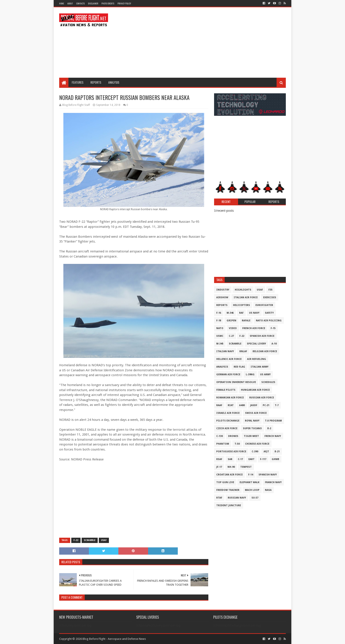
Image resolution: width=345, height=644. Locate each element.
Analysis (114, 82)
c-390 (255, 452)
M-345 (220, 344)
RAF (241, 313)
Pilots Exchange (228, 421)
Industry (223, 290)
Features (78, 82)
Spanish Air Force (262, 336)
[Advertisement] (206, 42)
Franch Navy (273, 482)
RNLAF (243, 351)
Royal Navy (252, 421)
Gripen (231, 321)
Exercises (270, 297)
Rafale (246, 321)
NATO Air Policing (269, 321)
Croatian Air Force (229, 475)
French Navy (273, 436)
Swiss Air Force (256, 413)
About (70, 3)
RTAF (219, 498)
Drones (233, 436)
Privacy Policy (124, 3)
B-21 (277, 452)
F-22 (76, 540)
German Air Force (228, 374)
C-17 (240, 459)
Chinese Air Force (257, 444)
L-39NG (250, 374)
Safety (269, 313)
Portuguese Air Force (231, 452)
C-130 (219, 436)
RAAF (219, 405)
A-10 (274, 344)
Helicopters (241, 305)
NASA (268, 490)
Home (62, 3)
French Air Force (254, 328)
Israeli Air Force (228, 413)
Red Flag (239, 367)
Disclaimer (93, 3)
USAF (104, 540)
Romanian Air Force (230, 398)
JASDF (254, 405)
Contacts (80, 3)
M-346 (230, 313)
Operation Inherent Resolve (236, 382)
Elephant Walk (250, 482)
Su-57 (255, 498)
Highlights (243, 290)
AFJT (266, 452)
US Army (265, 374)
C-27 (231, 336)
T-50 (237, 444)
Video (233, 328)
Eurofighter (264, 305)
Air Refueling (257, 359)
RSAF (219, 459)
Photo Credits (108, 3)
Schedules (268, 382)
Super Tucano (252, 428)
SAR (230, 459)
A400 (242, 405)
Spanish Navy (268, 475)
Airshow (222, 297)
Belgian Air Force (265, 351)
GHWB (275, 459)
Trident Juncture (229, 505)
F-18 (219, 321)
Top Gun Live (225, 482)
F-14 (251, 475)
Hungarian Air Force (255, 390)
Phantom (223, 444)
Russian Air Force (262, 398)
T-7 (277, 405)
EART (251, 459)
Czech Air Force (227, 428)
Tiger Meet (251, 436)
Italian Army (260, 367)
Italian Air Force (246, 297)
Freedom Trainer (228, 490)
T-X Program (273, 421)
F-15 (273, 328)
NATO (220, 328)
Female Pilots (226, 390)
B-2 (269, 428)
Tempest (246, 467)
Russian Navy (237, 498)
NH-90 (231, 467)
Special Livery (256, 344)
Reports (96, 82)
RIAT (231, 405)
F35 (270, 290)
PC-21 (266, 405)
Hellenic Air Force (229, 359)
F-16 (219, 313)
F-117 (263, 459)
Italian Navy (225, 351)
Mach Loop (252, 490)
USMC (220, 336)
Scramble (90, 540)
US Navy (254, 313)
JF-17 (219, 467)
